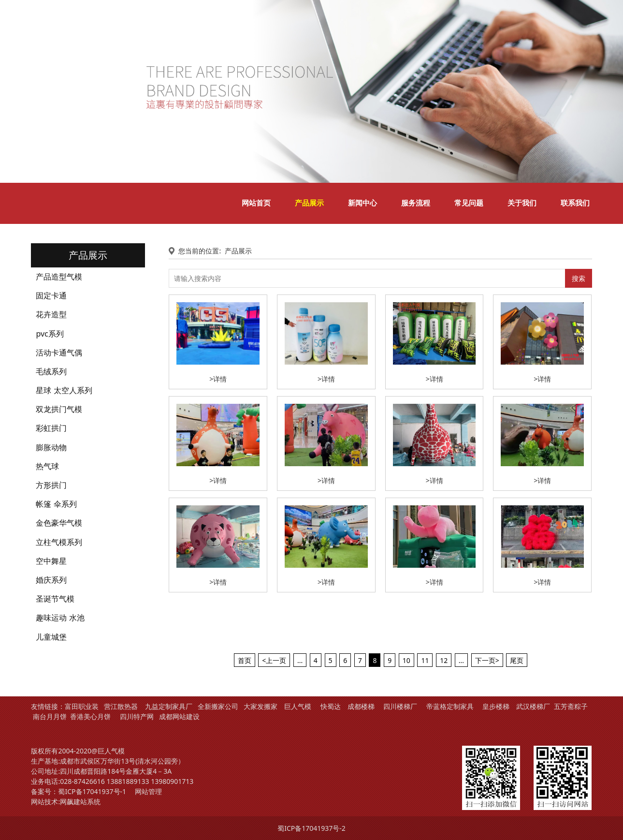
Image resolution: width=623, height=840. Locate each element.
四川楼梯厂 (400, 706)
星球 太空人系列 (64, 390)
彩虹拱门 (51, 428)
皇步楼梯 (496, 706)
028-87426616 (82, 781)
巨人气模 (299, 706)
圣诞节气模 (55, 599)
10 (406, 660)
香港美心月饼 (90, 716)
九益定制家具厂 (169, 706)
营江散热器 (121, 706)
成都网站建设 (179, 716)
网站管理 (148, 791)
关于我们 (522, 203)
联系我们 (575, 203)
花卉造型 (51, 314)
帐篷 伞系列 (56, 504)
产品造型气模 (59, 277)
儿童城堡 (51, 637)
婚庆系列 (51, 580)
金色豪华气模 (59, 523)
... (300, 660)
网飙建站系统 (80, 802)
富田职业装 (82, 706)
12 (444, 660)
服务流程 (416, 203)
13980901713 (172, 781)
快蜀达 (331, 706)
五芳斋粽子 (571, 706)
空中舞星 (51, 561)
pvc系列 (50, 334)
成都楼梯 (360, 706)
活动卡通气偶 (59, 353)
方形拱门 (51, 485)
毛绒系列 (51, 371)
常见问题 (469, 203)
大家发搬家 (261, 706)
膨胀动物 (51, 447)
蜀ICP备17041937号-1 (92, 791)
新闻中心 (362, 203)
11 (425, 660)
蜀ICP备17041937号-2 (311, 828)
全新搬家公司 (218, 706)
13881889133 (128, 781)
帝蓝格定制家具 (450, 706)
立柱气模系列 (59, 542)
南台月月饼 (50, 716)
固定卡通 (51, 295)
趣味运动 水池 (60, 618)
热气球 (47, 466)
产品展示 (309, 203)
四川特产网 (136, 716)
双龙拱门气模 (59, 409)
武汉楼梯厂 (533, 706)
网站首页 (256, 203)
